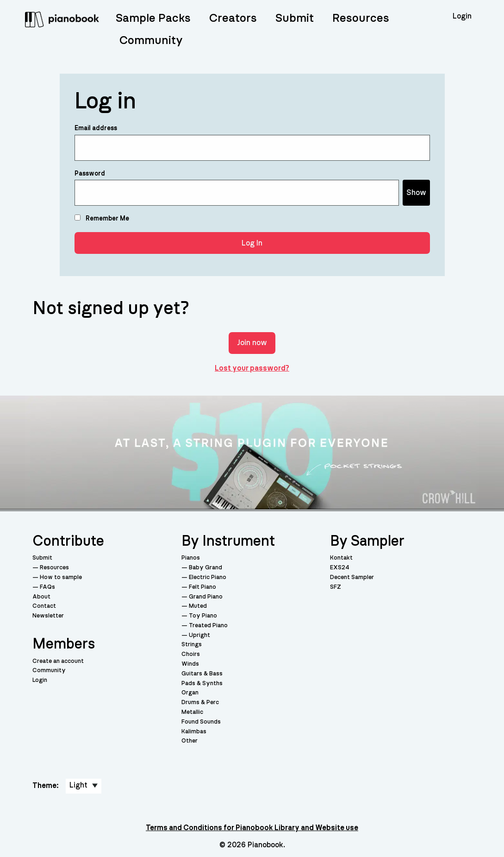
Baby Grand (205, 568)
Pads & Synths (202, 684)
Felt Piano (202, 587)
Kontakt (341, 558)
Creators (233, 18)
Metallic (192, 712)
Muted (198, 606)
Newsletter (48, 616)
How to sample (61, 577)
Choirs (191, 654)
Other (190, 741)
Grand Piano (206, 597)
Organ (190, 693)
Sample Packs (153, 18)
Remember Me (102, 218)
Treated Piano (208, 626)
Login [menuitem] (462, 16)
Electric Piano (208, 577)
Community (151, 41)
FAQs (47, 587)
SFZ (336, 587)
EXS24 (340, 568)
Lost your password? (252, 368)
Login (40, 680)
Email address (96, 128)
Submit (295, 18)
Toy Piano (203, 616)
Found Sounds (201, 722)
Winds (190, 664)
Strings (192, 645)
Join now (252, 343)
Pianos (191, 558)
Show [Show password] (416, 193)
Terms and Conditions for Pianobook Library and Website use (252, 828)
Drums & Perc (200, 703)
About (41, 597)
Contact (44, 606)
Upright (199, 635)
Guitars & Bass (202, 674)
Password (90, 174)
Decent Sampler (352, 577)
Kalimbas (194, 732)
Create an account (58, 661)
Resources (361, 18)
